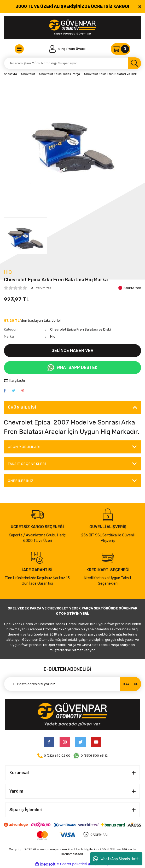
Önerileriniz (21, 481)
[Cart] (121, 49)
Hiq (8, 272)
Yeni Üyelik (77, 49)
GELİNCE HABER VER (72, 351)
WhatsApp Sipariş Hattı (116, 859)
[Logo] (72, 27)
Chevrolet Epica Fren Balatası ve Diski (80, 329)
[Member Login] (57, 49)
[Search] (72, 63)
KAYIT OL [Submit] (131, 684)
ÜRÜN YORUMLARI (24, 447)
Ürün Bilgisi (22, 407)
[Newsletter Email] (72, 684)
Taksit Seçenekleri (27, 464)
